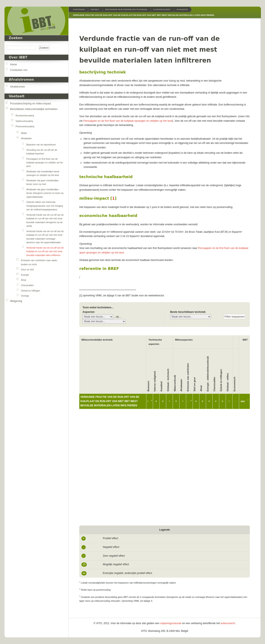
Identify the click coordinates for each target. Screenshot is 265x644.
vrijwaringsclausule (171, 623)
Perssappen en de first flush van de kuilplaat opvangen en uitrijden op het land (128, 121)
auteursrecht (228, 623)
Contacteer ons (19, 70)
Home (13, 64)
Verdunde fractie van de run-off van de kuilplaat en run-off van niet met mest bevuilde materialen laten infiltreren (45, 252)
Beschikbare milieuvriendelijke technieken (34, 109)
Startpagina (79, 10)
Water (24, 133)
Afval (24, 280)
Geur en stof (27, 269)
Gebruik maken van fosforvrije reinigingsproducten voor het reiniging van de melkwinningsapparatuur (45, 206)
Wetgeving (16, 301)
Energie (25, 275)
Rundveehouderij (25, 116)
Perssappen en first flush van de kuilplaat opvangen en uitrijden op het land (44, 163)
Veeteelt (17, 96)
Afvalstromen (18, 87)
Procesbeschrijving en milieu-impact (30, 104)
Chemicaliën (27, 285)
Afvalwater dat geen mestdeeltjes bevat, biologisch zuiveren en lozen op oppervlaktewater (45, 193)
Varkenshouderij (24, 121)
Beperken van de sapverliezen (41, 145)
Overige (25, 296)
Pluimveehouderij (25, 126)
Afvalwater (26, 138)
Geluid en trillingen (31, 291)
